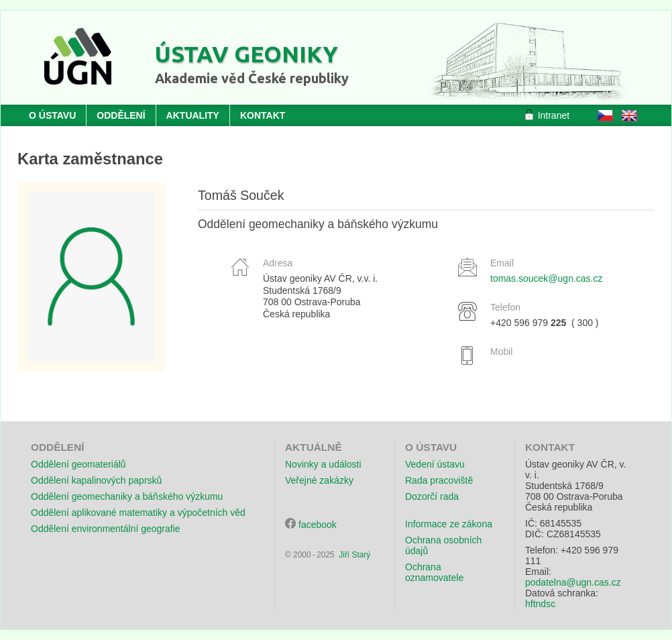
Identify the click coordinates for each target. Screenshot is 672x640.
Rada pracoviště (439, 480)
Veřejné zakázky (319, 480)
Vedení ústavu (435, 464)
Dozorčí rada (432, 496)
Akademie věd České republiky (252, 78)
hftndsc (540, 604)
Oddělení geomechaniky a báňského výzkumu (127, 496)
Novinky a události (323, 464)
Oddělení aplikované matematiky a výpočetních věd (138, 513)
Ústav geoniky (246, 54)
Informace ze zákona (449, 524)
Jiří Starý (354, 555)
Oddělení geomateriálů (78, 464)
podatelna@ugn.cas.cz (573, 582)
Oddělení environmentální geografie (106, 529)
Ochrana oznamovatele (434, 572)
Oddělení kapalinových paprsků (96, 480)
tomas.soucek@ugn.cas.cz (547, 278)
